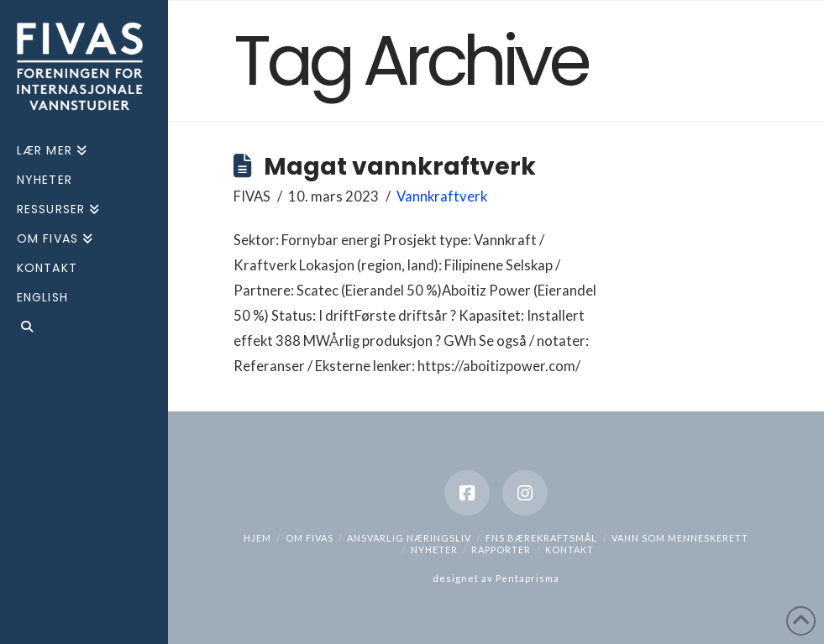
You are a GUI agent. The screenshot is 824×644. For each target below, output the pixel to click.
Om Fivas (310, 538)
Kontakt (569, 550)
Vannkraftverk (442, 196)
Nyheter (434, 550)
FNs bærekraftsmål (541, 538)
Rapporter (501, 550)
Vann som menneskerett (680, 538)
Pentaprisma (527, 578)
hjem (257, 538)
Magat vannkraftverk (400, 166)
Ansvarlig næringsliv (409, 538)
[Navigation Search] (84, 329)
